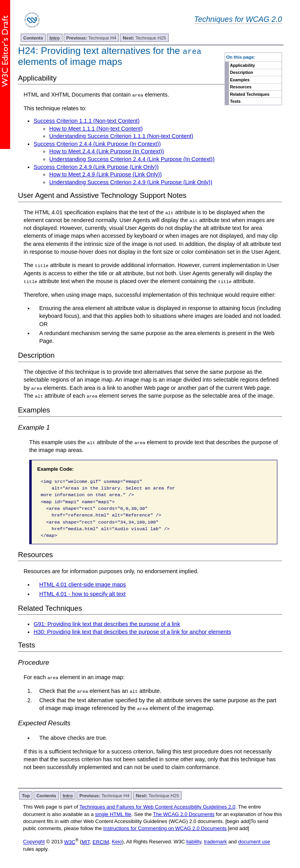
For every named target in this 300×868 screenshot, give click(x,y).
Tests (235, 101)
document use (254, 841)
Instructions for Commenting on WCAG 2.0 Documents (165, 828)
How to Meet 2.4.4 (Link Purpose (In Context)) (107, 151)
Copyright (34, 841)
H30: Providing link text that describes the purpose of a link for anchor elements (132, 631)
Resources (241, 87)
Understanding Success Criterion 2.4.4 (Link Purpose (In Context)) (132, 159)
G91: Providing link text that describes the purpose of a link (107, 623)
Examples (240, 80)
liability (194, 841)
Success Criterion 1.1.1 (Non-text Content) (87, 121)
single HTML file (113, 813)
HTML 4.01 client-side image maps (82, 584)
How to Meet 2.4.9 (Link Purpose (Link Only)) (105, 174)
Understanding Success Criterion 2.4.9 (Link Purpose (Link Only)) (131, 182)
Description (242, 72)
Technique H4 (91, 38)
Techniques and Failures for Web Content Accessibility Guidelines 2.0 (157, 806)
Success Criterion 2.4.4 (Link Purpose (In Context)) (97, 144)
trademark (215, 841)
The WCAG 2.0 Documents (184, 813)
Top (26, 795)
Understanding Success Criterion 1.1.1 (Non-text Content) (121, 136)
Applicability (243, 65)
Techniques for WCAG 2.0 (238, 19)
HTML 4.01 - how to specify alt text (82, 593)
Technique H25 (144, 38)
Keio (117, 841)
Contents (33, 38)
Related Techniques (250, 94)
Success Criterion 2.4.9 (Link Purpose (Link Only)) (96, 167)
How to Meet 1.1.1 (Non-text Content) (96, 128)
